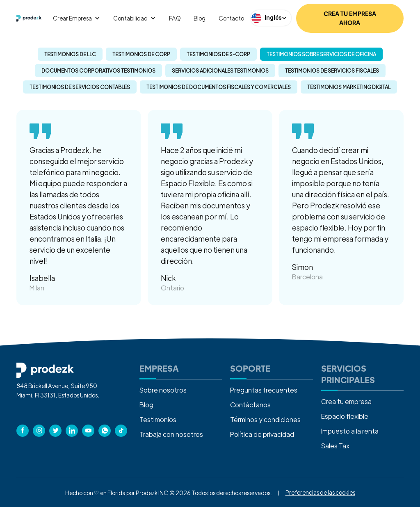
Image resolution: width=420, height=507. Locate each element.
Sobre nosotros (163, 390)
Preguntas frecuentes (264, 390)
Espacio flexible (345, 416)
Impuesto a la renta (350, 431)
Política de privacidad (262, 434)
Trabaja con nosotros (171, 434)
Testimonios (158, 419)
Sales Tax (335, 446)
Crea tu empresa (346, 401)
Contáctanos (250, 405)
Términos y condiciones (265, 419)
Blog (199, 18)
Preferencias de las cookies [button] (320, 492)
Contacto (231, 18)
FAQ (175, 18)
